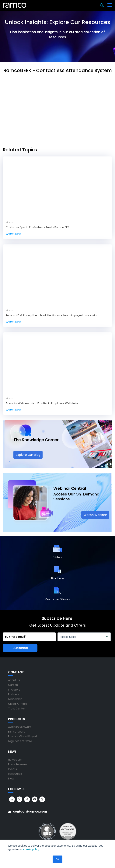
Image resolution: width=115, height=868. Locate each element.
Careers (13, 685)
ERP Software (17, 732)
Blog (11, 779)
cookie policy (31, 849)
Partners (14, 694)
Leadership (15, 699)
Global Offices (18, 704)
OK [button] (57, 859)
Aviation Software (20, 727)
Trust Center (17, 709)
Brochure (57, 578)
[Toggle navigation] (110, 5)
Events (12, 769)
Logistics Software (20, 741)
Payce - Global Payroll (23, 736)
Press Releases (18, 764)
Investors (14, 690)
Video (58, 557)
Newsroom (15, 760)
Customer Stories (57, 599)
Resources (15, 774)
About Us (14, 680)
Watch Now (13, 234)
